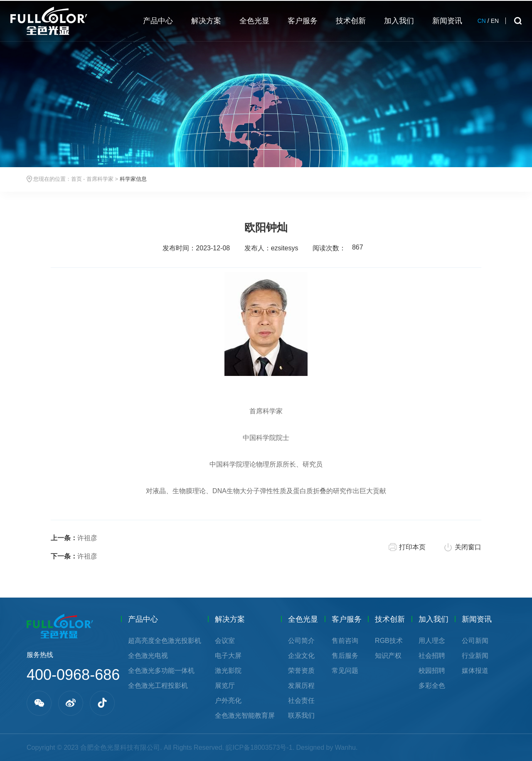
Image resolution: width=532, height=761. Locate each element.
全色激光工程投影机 (158, 686)
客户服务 (347, 619)
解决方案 (230, 619)
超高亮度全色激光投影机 (165, 641)
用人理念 (432, 641)
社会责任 (301, 700)
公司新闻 (475, 641)
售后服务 (345, 656)
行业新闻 (475, 656)
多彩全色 (432, 686)
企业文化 (301, 656)
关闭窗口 (468, 547)
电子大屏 (228, 656)
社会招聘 (432, 656)
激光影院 (228, 671)
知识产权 (388, 656)
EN (495, 21)
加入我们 (433, 619)
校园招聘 (432, 671)
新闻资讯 (477, 619)
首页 (76, 179)
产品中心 (143, 619)
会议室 (225, 641)
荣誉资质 (301, 671)
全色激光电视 (148, 656)
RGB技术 (389, 641)
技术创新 (390, 619)
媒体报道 (475, 671)
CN (482, 21)
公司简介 (301, 641)
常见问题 (345, 671)
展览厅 (225, 686)
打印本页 (412, 547)
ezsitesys (285, 248)
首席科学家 (100, 179)
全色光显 (303, 619)
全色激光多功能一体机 (161, 671)
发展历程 (301, 686)
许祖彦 (74, 538)
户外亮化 (228, 700)
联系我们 (301, 715)
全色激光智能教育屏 (245, 715)
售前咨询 (345, 641)
